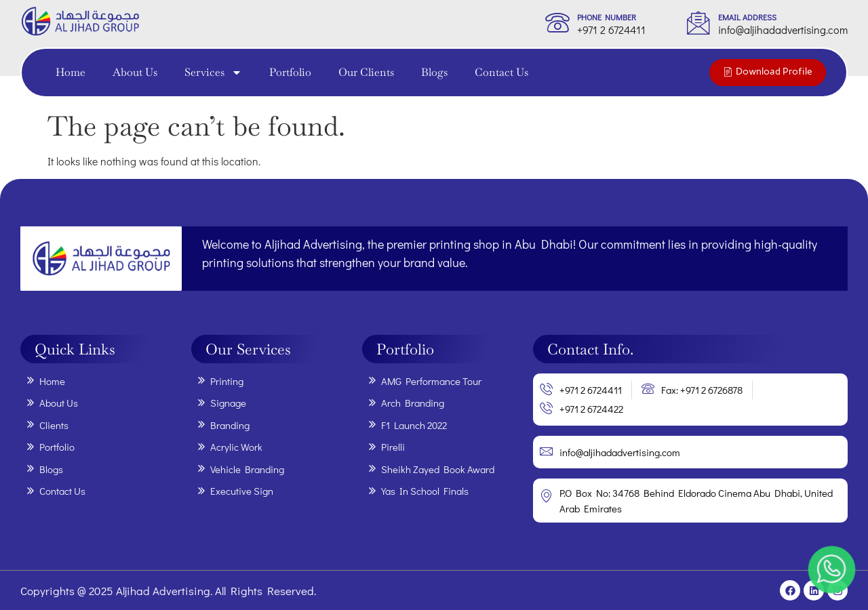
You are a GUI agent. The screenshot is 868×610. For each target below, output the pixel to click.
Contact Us (501, 72)
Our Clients (366, 72)
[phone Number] (557, 22)
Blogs (434, 72)
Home (71, 72)
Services (213, 73)
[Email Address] (698, 22)
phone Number (607, 17)
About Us (135, 72)
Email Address (747, 17)
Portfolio (290, 72)
